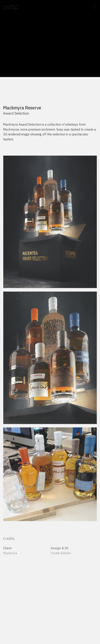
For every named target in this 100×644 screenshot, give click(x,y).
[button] (95, 7)
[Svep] (11, 7)
